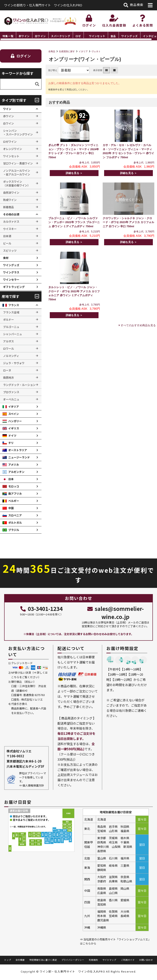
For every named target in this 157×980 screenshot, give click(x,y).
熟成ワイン (10, 200)
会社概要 (20, 960)
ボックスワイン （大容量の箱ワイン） (17, 183)
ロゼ (78, 36)
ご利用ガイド (128, 960)
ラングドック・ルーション (19, 385)
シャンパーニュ (13, 334)
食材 (6, 258)
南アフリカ (15, 494)
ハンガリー (15, 421)
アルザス (9, 341)
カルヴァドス (11, 222)
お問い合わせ (146, 960)
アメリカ (14, 465)
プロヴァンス (11, 392)
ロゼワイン (10, 142)
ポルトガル (15, 523)
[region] (78, 36)
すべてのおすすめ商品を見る (138, 325)
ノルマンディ (11, 356)
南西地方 (9, 378)
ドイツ (12, 436)
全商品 (52, 51)
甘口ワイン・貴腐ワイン (18, 163)
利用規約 (93, 960)
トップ (8, 960)
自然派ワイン (11, 193)
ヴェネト (96, 51)
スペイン (14, 414)
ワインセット (97, 36)
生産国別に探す (67, 51)
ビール (7, 243)
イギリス (14, 428)
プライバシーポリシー (73, 960)
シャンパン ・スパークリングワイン (18, 132)
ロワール (9, 349)
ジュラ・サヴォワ (14, 363)
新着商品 (9, 207)
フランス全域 (11, 312)
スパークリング (61, 36)
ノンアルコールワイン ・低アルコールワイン (17, 172)
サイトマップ (109, 960)
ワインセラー (11, 280)
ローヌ (7, 370)
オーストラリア (18, 450)
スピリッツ (10, 251)
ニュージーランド (19, 457)
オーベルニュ (11, 399)
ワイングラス (11, 272)
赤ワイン (24, 36)
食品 (113, 36)
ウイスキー (10, 229)
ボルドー (9, 320)
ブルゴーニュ (11, 327)
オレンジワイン (13, 149)
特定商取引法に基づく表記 (43, 960)
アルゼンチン (16, 472)
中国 (11, 508)
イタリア (83, 51)
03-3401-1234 (41, 608)
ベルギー (14, 501)
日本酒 (7, 236)
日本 (11, 479)
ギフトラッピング (14, 287)
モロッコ (14, 486)
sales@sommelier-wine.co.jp (116, 613)
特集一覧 (8, 36)
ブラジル (14, 530)
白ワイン (40, 36)
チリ (11, 443)
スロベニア (15, 515)
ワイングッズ (130, 36)
